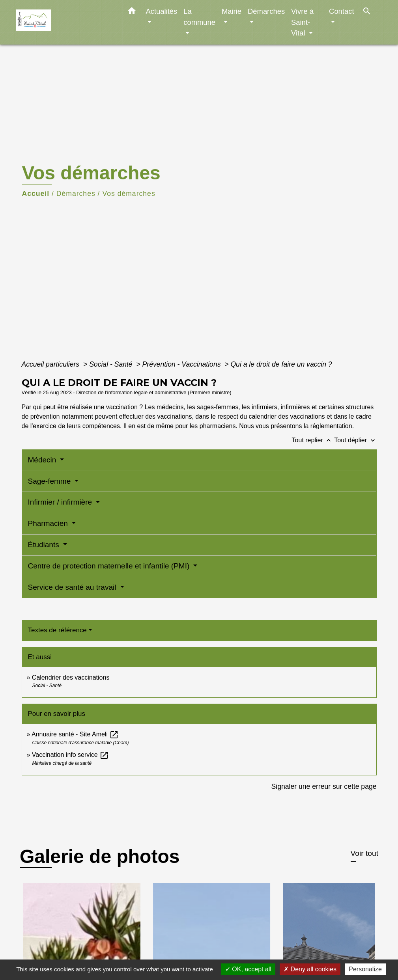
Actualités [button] (162, 11)
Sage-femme (50, 481)
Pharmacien (49, 523)
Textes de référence (57, 630)
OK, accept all (248, 969)
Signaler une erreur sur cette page (324, 786)
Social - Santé (112, 364)
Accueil (36, 194)
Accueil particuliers (52, 364)
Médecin (43, 460)
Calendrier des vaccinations (71, 677)
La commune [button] (199, 17)
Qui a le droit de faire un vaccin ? (281, 364)
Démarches (76, 194)
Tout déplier (355, 440)
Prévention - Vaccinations (183, 364)
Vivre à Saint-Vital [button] (302, 22)
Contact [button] (341, 11)
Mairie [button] (232, 11)
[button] (132, 12)
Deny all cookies (310, 969)
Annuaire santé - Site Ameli (75, 734)
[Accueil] (65, 22)
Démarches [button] (266, 11)
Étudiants (45, 545)
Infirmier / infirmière (61, 502)
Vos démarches (129, 194)
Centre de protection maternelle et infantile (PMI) (110, 566)
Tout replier (313, 440)
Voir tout (364, 853)
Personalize (365, 969)
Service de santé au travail (73, 587)
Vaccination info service (70, 755)
